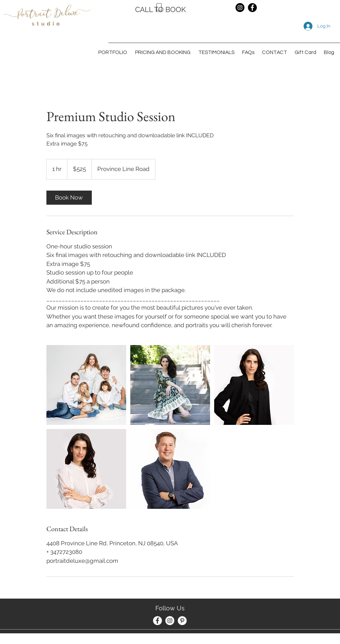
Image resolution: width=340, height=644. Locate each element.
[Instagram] (240, 8)
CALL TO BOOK (161, 9)
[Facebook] (252, 8)
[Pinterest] (182, 621)
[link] (69, 198)
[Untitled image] (86, 385)
